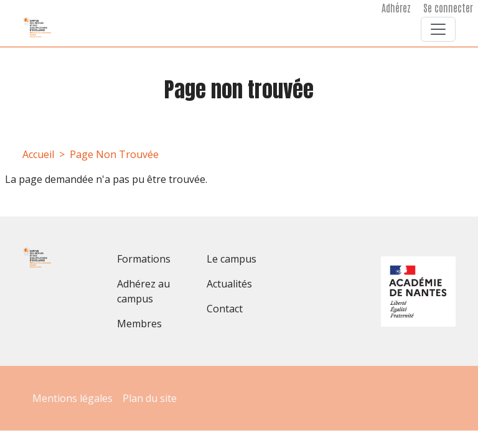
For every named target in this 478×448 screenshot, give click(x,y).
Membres (139, 324)
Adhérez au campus (143, 291)
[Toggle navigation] (438, 29)
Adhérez (396, 7)
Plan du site (150, 398)
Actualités (229, 284)
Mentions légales (73, 398)
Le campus (232, 259)
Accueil (38, 154)
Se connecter (448, 7)
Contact (225, 309)
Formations (144, 259)
